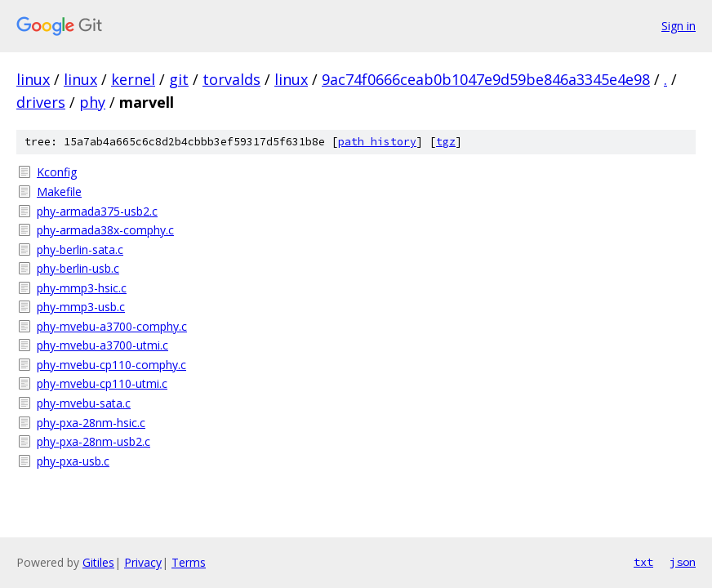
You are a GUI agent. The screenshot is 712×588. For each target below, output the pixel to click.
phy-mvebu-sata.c (84, 403)
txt (643, 562)
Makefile (59, 192)
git (179, 79)
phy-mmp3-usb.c (81, 307)
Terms (189, 562)
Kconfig (57, 172)
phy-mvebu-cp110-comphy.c (111, 365)
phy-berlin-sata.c (80, 249)
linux (33, 79)
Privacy (143, 562)
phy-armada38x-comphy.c (105, 230)
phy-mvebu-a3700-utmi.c (102, 345)
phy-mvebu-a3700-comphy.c (112, 326)
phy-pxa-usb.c (73, 461)
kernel (133, 79)
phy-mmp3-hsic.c (82, 288)
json (683, 562)
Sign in (679, 26)
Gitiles (98, 562)
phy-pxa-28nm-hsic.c (91, 423)
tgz (446, 142)
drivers (41, 102)
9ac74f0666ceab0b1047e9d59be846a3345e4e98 (486, 79)
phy (92, 102)
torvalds (231, 79)
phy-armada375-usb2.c (97, 211)
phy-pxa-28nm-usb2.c (93, 441)
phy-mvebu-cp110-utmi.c (102, 383)
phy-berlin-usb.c (78, 268)
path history (377, 142)
